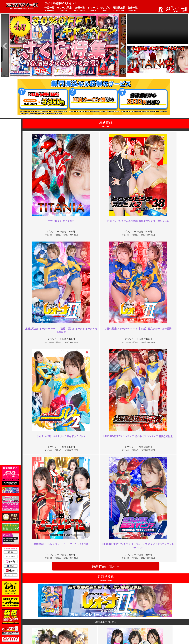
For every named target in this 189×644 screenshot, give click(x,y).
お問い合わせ (102, 620)
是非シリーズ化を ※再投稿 (156, 557)
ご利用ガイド (40, 616)
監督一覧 (133, 9)
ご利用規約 (70, 613)
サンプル (105, 9)
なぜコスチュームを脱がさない (157, 504)
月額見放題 (119, 9)
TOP (36, 613)
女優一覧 (80, 9)
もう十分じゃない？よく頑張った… (76, 504)
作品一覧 (49, 9)
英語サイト (101, 623)
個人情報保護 (71, 620)
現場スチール (40, 626)
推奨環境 (38, 620)
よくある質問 (102, 616)
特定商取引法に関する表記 (77, 616)
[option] (64, 46)
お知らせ (100, 613)
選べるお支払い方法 (43, 623)
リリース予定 (64, 9)
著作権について (72, 623)
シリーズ (93, 9)
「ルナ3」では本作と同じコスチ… (75, 557)
